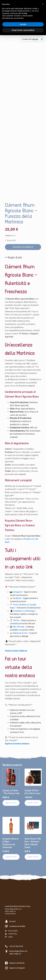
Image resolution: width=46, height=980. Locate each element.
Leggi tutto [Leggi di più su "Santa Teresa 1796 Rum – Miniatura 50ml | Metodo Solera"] (33, 857)
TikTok (16, 620)
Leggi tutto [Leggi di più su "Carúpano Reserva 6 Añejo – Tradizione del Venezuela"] (11, 857)
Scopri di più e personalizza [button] (23, 30)
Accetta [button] (23, 24)
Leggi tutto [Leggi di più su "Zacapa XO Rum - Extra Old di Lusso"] (33, 803)
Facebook (17, 598)
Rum (14, 235)
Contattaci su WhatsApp (24, 611)
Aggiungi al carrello (23, 247)
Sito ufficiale (18, 627)
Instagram (17, 592)
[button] (43, 4)
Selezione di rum (20, 633)
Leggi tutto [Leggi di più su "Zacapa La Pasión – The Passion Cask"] (11, 803)
